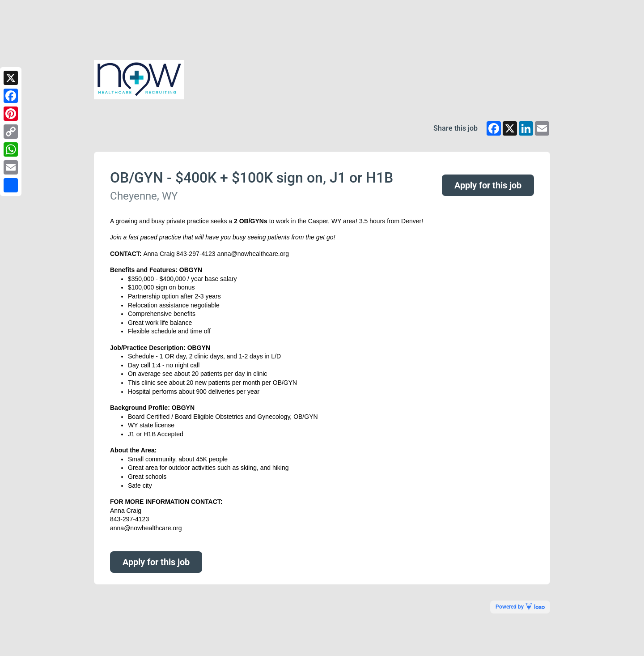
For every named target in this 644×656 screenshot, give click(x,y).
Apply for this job (488, 185)
